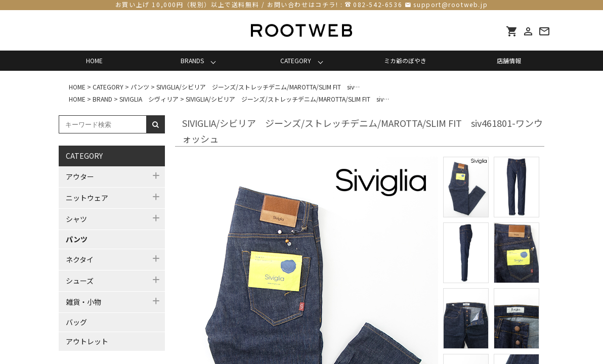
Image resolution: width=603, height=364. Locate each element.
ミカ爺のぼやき (405, 60)
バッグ (76, 322)
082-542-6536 (378, 4)
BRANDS (192, 60)
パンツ (77, 239)
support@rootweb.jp (450, 4)
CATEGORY (296, 60)
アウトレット (87, 341)
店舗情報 (509, 60)
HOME (94, 60)
